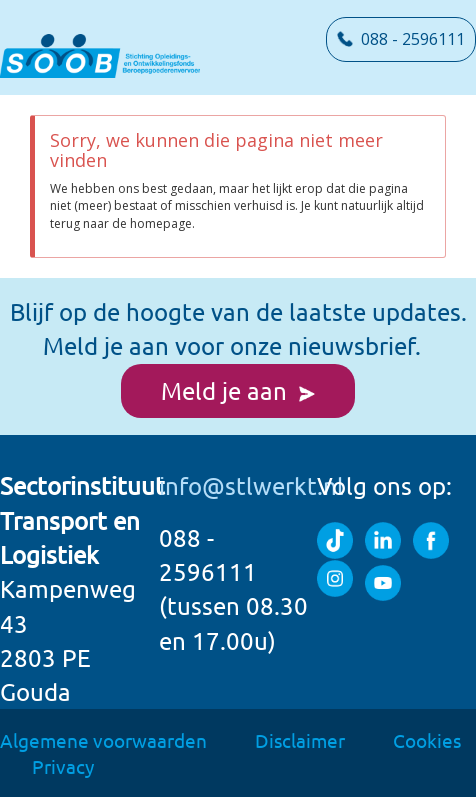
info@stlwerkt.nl (251, 485)
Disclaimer (300, 740)
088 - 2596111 (401, 39)
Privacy (63, 766)
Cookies (427, 740)
